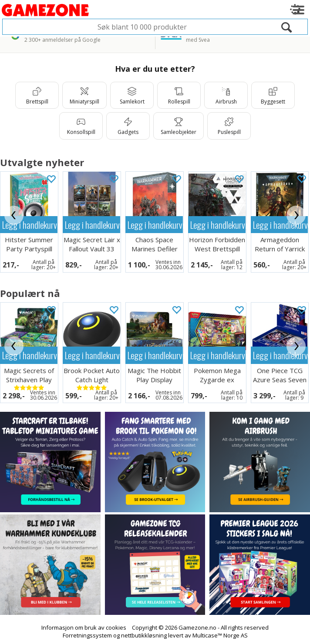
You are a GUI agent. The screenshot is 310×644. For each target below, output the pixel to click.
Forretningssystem (87, 635)
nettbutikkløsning (144, 635)
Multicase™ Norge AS (220, 635)
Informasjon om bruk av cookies (84, 627)
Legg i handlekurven (30, 225)
